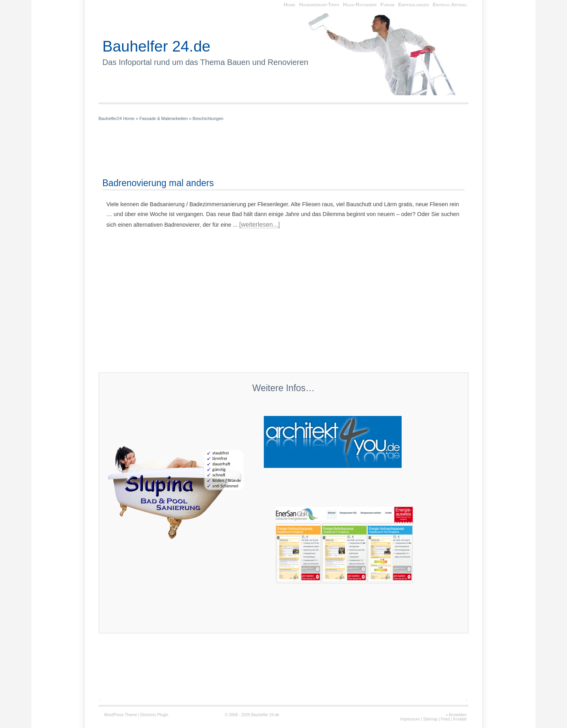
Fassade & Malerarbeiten (164, 118)
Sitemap (430, 719)
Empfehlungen (413, 5)
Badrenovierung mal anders (158, 183)
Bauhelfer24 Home (117, 118)
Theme (131, 715)
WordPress (114, 715)
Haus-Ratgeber (360, 5)
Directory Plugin (154, 715)
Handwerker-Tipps (319, 5)
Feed (446, 719)
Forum (387, 5)
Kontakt (460, 719)
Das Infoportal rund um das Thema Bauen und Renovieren (205, 62)
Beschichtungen (208, 118)
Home (289, 5)
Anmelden (458, 715)
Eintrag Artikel (450, 5)
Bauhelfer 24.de (156, 46)
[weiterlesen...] (260, 224)
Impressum (410, 719)
